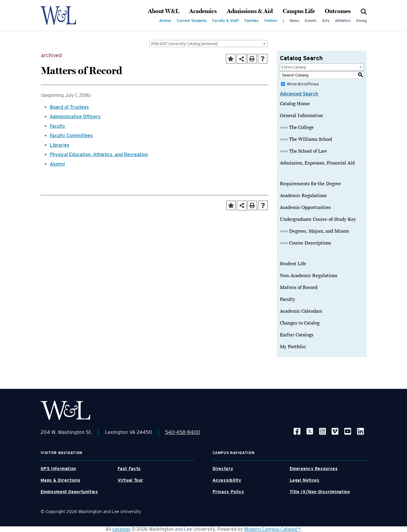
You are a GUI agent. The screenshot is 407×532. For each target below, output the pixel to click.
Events (311, 21)
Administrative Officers (75, 117)
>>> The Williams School (306, 139)
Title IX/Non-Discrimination (320, 492)
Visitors (271, 21)
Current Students (192, 21)
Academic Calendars (301, 311)
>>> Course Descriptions (305, 243)
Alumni (165, 21)
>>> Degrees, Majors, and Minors (315, 231)
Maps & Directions (61, 480)
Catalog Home (295, 104)
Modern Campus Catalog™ (272, 529)
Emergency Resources (314, 469)
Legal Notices (305, 480)
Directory (223, 469)
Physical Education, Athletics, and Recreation (99, 155)
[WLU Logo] (65, 15)
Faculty (58, 126)
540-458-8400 (183, 432)
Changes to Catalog (300, 323)
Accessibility (227, 480)
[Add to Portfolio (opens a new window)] (231, 59)
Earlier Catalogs (297, 335)
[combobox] (208, 44)
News (294, 21)
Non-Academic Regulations (309, 276)
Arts (326, 21)
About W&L (163, 11)
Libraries (60, 145)
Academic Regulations (303, 196)
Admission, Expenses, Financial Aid (317, 163)
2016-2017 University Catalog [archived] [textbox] (184, 44)
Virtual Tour (131, 480)
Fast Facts (129, 469)
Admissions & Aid (250, 11)
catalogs (121, 529)
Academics (203, 11)
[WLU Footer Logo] (66, 410)
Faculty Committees (71, 136)
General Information (301, 116)
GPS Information (58, 469)
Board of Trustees (69, 107)
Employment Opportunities (69, 492)
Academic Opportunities (305, 207)
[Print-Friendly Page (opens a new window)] (252, 59)
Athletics (343, 21)
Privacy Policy (228, 492)
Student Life (293, 264)
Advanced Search (299, 94)
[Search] (364, 11)
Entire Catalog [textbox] (294, 67)
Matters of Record (299, 287)
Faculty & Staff (226, 21)
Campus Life (299, 11)
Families (252, 21)
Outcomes (338, 11)
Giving (361, 21)
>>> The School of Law (303, 151)
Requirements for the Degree (310, 184)
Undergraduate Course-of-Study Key (318, 219)
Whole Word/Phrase (303, 84)
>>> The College (297, 127)
